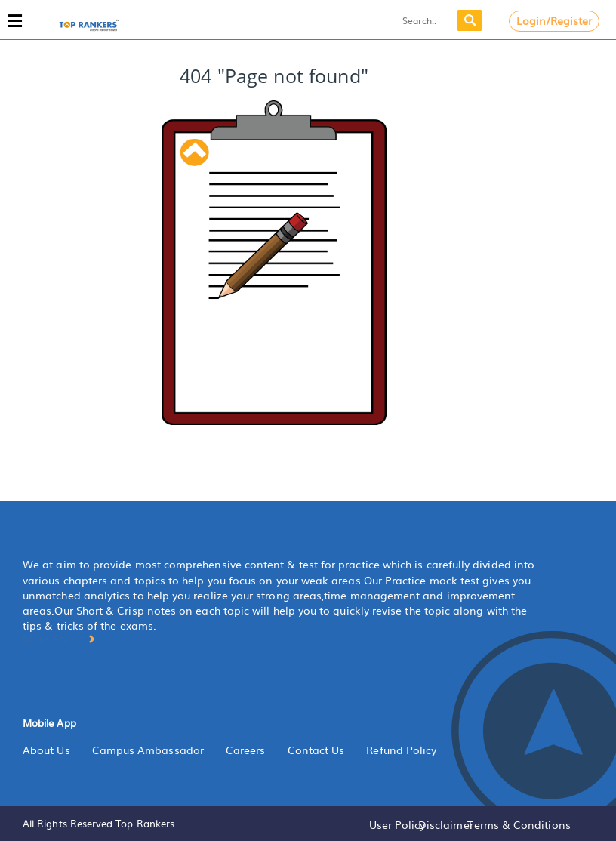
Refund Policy (401, 750)
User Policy (397, 824)
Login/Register (554, 20)
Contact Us (316, 750)
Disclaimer (446, 824)
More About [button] (59, 638)
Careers (246, 750)
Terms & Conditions (519, 824)
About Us (46, 750)
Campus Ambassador (148, 750)
